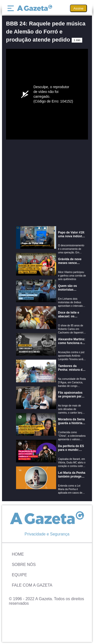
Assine (78, 8)
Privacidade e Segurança (47, 534)
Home (18, 554)
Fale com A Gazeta (32, 585)
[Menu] (12, 8)
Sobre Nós (24, 565)
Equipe (19, 575)
